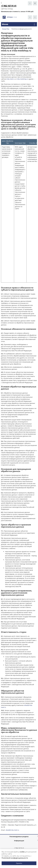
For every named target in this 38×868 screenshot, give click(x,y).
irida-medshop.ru (22, 79)
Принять (19, 863)
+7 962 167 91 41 (19, 848)
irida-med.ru (10, 79)
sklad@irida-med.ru (12, 830)
